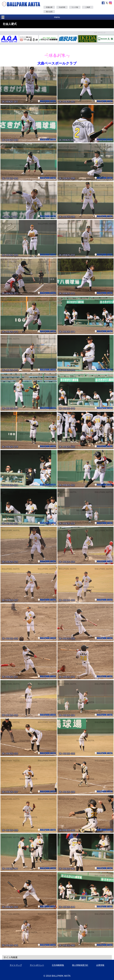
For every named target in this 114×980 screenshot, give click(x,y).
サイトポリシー (37, 965)
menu (57, 17)
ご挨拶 (88, 7)
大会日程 (62, 7)
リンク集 (75, 7)
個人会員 (49, 12)
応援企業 (49, 7)
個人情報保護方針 (80, 965)
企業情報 (100, 965)
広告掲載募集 (58, 965)
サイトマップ (16, 965)
